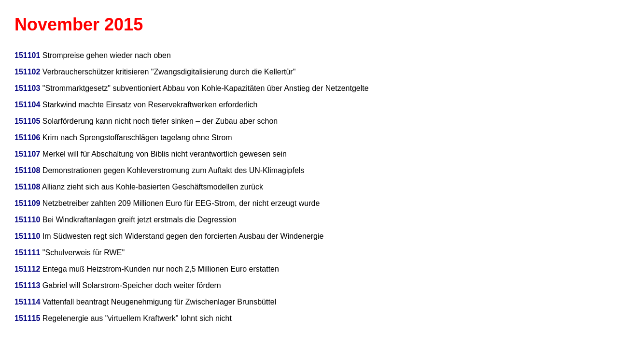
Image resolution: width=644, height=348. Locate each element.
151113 (27, 285)
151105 (27, 121)
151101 (27, 55)
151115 (27, 318)
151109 (27, 203)
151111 (27, 253)
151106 (27, 138)
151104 (27, 105)
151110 (27, 220)
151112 (27, 269)
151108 (27, 170)
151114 (27, 302)
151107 (27, 154)
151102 (27, 72)
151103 (27, 88)
